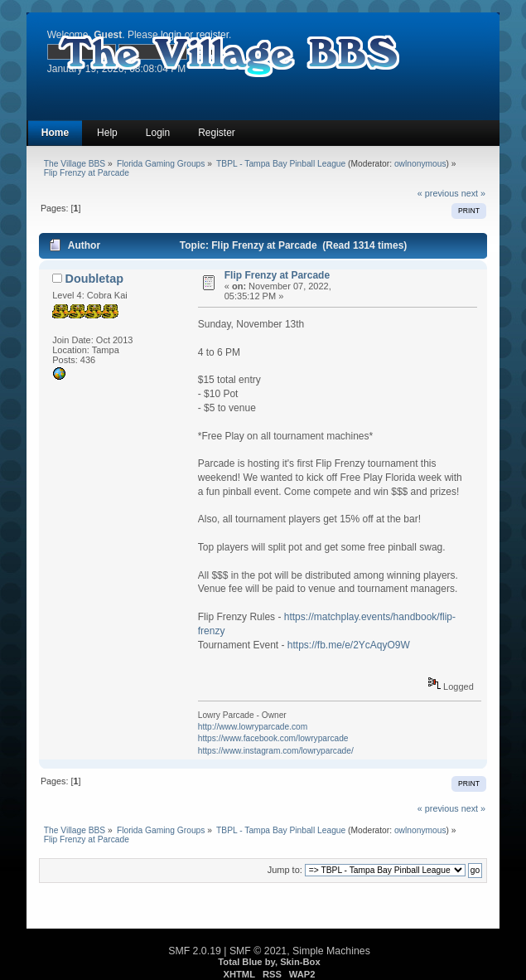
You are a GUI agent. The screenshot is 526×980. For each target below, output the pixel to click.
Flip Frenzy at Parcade (277, 275)
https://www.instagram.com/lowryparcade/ (276, 751)
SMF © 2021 (258, 951)
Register (217, 133)
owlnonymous (420, 164)
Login (158, 133)
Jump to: (285, 870)
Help (107, 133)
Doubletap (94, 279)
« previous (438, 193)
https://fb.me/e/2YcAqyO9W (349, 645)
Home (55, 133)
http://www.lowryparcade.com (253, 727)
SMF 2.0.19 (195, 951)
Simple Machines (331, 951)
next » (473, 193)
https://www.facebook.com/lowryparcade (273, 738)
